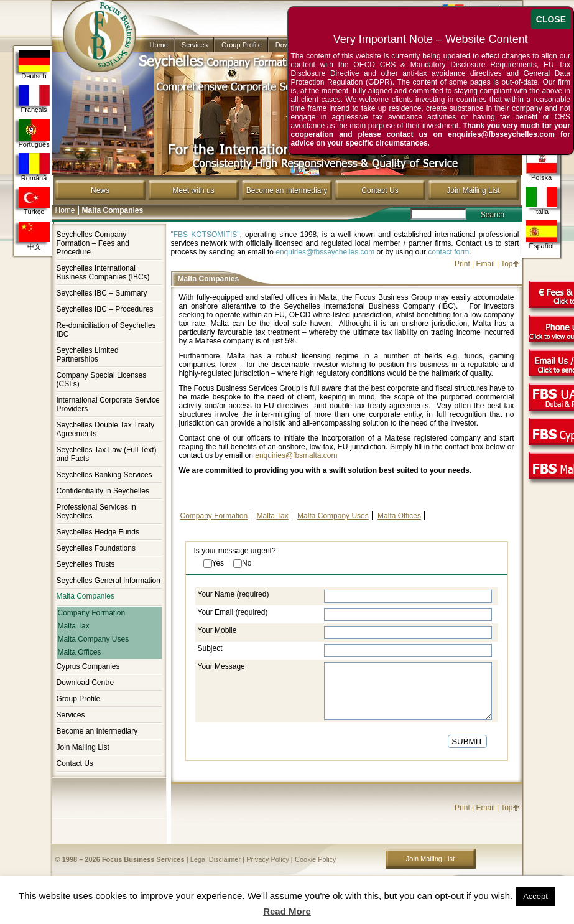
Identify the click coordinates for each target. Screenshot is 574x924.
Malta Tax (74, 626)
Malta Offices (80, 652)
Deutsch (34, 65)
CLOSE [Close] (551, 19)
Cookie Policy (316, 859)
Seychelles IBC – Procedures (105, 309)
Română (34, 167)
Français (34, 99)
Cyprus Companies (88, 666)
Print (462, 264)
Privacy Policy (267, 859)
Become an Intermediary (287, 190)
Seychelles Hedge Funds (98, 532)
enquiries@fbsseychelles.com (325, 252)
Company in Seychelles (94, 26)
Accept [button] (535, 896)
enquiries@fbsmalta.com (296, 455)
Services (195, 45)
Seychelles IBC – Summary (102, 293)
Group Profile (242, 45)
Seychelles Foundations (96, 548)
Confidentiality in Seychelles (103, 491)
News (100, 190)
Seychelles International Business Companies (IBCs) (103, 273)
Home (159, 45)
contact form (448, 252)
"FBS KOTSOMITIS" (206, 235)
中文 (34, 236)
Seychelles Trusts (86, 564)
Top (507, 264)
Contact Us (380, 190)
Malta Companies (86, 596)
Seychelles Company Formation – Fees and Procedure (93, 243)
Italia (542, 201)
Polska (542, 166)
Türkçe (34, 201)
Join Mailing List (473, 190)
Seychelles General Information (109, 581)
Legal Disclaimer (215, 859)
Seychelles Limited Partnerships (88, 355)
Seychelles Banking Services (104, 475)
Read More (287, 911)
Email (486, 264)
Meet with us (193, 190)
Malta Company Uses (94, 639)
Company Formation (92, 613)
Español (542, 235)
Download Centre (86, 683)
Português (34, 133)
